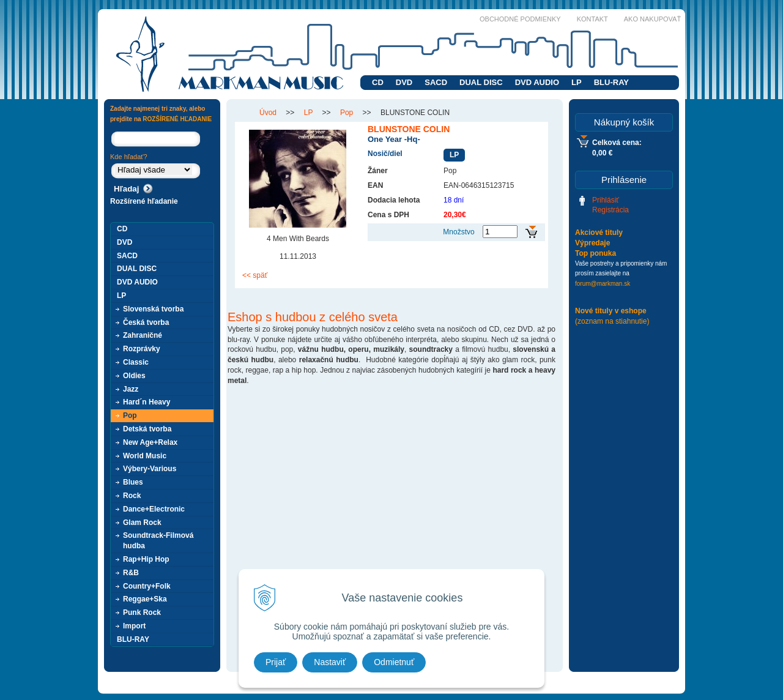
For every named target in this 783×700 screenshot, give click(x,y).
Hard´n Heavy (147, 402)
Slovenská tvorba (153, 309)
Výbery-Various (150, 469)
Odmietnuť (394, 662)
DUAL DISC (481, 82)
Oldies (134, 376)
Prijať (276, 662)
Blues (133, 482)
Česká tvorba (146, 322)
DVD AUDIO (537, 82)
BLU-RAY (611, 82)
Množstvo (458, 232)
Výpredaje (592, 243)
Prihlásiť (606, 200)
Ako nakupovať (652, 19)
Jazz (131, 389)
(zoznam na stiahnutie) (612, 321)
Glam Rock (142, 523)
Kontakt (592, 19)
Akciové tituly (599, 233)
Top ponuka (596, 253)
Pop (130, 415)
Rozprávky (142, 349)
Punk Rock (142, 612)
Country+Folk (147, 586)
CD (378, 82)
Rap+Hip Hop (146, 559)
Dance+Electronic (154, 509)
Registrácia (610, 210)
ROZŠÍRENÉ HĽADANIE (177, 119)
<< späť (255, 275)
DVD (404, 82)
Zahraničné (143, 335)
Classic (136, 362)
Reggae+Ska (145, 599)
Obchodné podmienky (520, 19)
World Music (145, 456)
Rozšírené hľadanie (144, 201)
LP (577, 82)
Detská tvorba (147, 429)
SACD (436, 82)
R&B (131, 573)
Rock (132, 496)
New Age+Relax (150, 442)
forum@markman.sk (603, 284)
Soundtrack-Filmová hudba (158, 541)
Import (134, 626)
